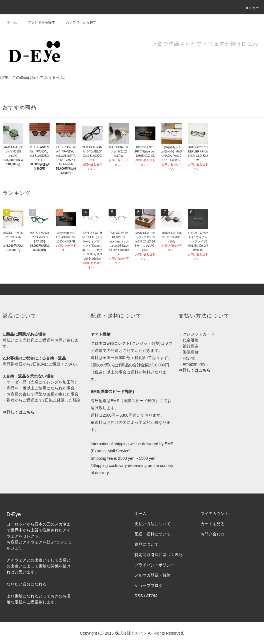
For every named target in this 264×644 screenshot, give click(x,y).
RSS (139, 596)
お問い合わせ (213, 534)
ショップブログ (149, 585)
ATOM (152, 596)
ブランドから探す (38, 22)
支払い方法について (153, 524)
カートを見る (213, 524)
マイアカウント (215, 513)
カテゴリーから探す (78, 22)
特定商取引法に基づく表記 (159, 555)
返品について (147, 544)
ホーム (12, 22)
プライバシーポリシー (155, 565)
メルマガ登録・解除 (153, 575)
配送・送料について (153, 534)
